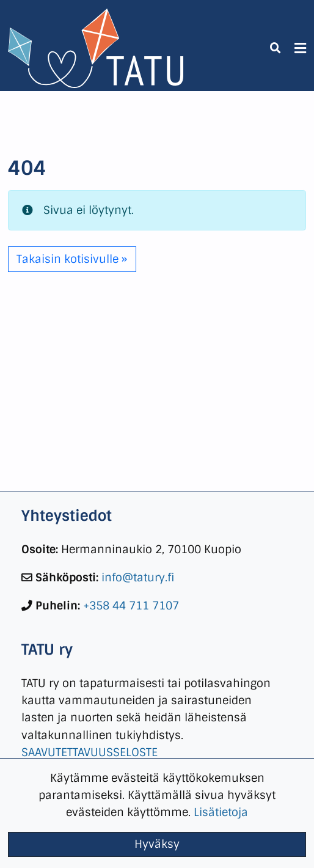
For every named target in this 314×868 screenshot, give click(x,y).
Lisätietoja (221, 812)
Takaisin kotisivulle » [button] (72, 259)
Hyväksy (157, 844)
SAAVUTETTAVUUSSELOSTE (89, 752)
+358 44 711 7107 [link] (131, 605)
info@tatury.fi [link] (138, 577)
